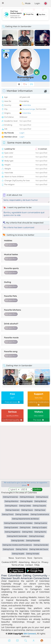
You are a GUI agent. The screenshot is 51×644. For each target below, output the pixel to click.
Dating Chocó (8, 514)
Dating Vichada (33, 554)
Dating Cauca (27, 510)
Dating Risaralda (33, 540)
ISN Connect (30, 634)
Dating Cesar (40, 510)
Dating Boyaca (11, 506)
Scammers (20, 558)
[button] (3, 3)
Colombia (27, 105)
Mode (26, 3)
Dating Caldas (25, 506)
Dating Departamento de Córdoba (18, 523)
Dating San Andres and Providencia (17, 545)
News (11, 558)
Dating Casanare (13, 510)
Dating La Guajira (39, 527)
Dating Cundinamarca (40, 514)
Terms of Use (18, 565)
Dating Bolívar (40, 501)
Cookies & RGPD (9, 562)
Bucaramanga (29, 109)
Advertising (24, 562)
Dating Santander (41, 545)
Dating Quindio (18, 540)
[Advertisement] (26, 14)
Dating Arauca (42, 497)
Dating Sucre (8, 549)
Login (37, 3)
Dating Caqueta (39, 506)
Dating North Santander (17, 536)
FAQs (37, 565)
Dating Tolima (22, 549)
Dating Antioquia (27, 497)
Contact (29, 565)
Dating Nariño (40, 532)
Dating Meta (27, 532)
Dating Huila (25, 527)
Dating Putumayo (36, 536)
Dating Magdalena (13, 532)
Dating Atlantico (11, 501)
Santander (41, 109)
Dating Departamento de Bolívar (26, 519)
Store (30, 558)
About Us (36, 562)
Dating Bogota (26, 501)
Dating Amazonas (10, 497)
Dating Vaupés (18, 554)
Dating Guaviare (11, 527)
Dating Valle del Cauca (39, 549)
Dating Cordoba (22, 514)
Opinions (38, 558)
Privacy (45, 562)
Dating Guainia (41, 523)
